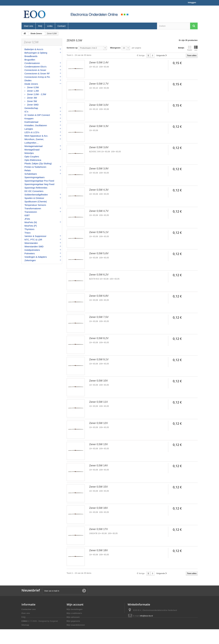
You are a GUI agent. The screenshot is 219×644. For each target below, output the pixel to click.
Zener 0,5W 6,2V (99, 275)
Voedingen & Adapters (36, 257)
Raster (190, 48)
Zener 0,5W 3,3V (99, 126)
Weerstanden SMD (34, 246)
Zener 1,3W (33, 91)
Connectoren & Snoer (35, 70)
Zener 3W (32, 98)
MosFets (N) (31, 222)
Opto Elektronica (33, 160)
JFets (27, 219)
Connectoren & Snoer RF (37, 73)
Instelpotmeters (32, 250)
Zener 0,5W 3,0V (99, 105)
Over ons (29, 26)
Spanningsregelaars (35, 177)
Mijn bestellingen (75, 609)
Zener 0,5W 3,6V (99, 147)
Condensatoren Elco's (36, 67)
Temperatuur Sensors (35, 205)
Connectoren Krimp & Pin (37, 77)
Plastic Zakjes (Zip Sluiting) (38, 163)
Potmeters (30, 253)
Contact (62, 26)
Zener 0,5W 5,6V (99, 253)
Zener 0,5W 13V (99, 444)
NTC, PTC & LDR (33, 240)
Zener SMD (33, 105)
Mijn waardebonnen (76, 625)
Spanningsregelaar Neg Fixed (39, 184)
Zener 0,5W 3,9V (99, 169)
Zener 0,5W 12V (99, 423)
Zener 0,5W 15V (99, 487)
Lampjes (29, 129)
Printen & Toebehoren (35, 167)
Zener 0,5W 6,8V (99, 296)
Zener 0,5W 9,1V (99, 359)
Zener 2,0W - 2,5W (36, 94)
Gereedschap (31, 108)
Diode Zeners (31, 84)
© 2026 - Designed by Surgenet (44, 636)
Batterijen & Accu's (34, 49)
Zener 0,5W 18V (99, 550)
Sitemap (25, 625)
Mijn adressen (73, 617)
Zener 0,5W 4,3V (99, 190)
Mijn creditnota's (74, 613)
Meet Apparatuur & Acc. (36, 136)
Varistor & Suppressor (36, 236)
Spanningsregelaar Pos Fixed (39, 181)
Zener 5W (32, 101)
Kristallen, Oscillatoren (36, 125)
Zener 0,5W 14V (99, 466)
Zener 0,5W (33, 87)
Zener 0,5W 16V (99, 508)
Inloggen (192, 2)
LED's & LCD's (32, 132)
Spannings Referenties (36, 188)
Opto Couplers (32, 157)
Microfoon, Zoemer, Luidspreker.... (34, 141)
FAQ (40, 26)
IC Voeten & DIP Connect (37, 115)
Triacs (28, 233)
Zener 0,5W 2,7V (99, 84)
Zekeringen (30, 260)
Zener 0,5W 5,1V (99, 232)
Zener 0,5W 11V (99, 402)
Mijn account (75, 604)
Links (50, 26)
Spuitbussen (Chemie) (36, 202)
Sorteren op (72, 48)
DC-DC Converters (34, 191)
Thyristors (30, 229)
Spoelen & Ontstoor (34, 198)
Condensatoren (32, 63)
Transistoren (31, 212)
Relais (28, 170)
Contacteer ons (29, 609)
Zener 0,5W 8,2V (99, 338)
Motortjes (29, 153)
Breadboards (31, 56)
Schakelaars (31, 174)
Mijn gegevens (73, 621)
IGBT (27, 215)
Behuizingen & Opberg (36, 53)
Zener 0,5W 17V (99, 529)
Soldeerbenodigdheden (36, 195)
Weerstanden (31, 243)
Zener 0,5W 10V (99, 381)
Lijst (196, 48)
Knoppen (29, 118)
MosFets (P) (31, 226)
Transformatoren (33, 208)
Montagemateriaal (34, 146)
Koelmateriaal (31, 122)
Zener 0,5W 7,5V (99, 317)
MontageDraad (32, 150)
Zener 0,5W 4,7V (99, 211)
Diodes (28, 80)
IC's (26, 112)
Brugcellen (30, 60)
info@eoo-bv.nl (146, 616)
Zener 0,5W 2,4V (99, 63)
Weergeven (115, 48)
